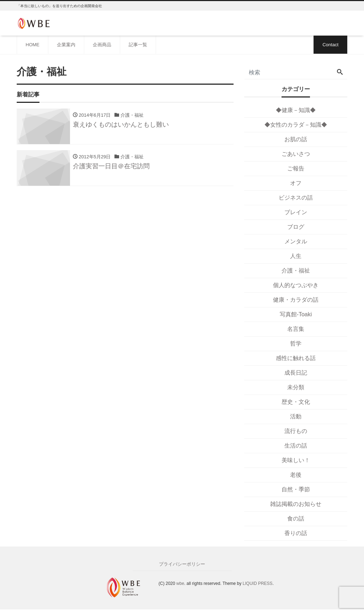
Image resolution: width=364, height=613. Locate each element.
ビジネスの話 (296, 198)
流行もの (296, 431)
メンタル (296, 241)
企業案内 (66, 45)
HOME (33, 45)
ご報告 (296, 168)
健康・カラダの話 (296, 300)
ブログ (296, 227)
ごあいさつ (296, 154)
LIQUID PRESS (258, 583)
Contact (330, 45)
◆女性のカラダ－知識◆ (296, 125)
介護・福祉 (296, 271)
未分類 (296, 387)
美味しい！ (296, 460)
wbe (180, 583)
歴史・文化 (296, 402)
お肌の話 (296, 139)
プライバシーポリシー (182, 564)
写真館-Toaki (296, 314)
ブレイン (296, 212)
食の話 (296, 519)
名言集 (296, 329)
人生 (296, 256)
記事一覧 (138, 45)
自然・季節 (296, 489)
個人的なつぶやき (296, 285)
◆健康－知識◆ (296, 110)
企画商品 (102, 45)
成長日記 (296, 373)
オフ (296, 183)
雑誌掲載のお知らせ (296, 504)
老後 (296, 475)
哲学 (296, 344)
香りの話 (296, 533)
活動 (296, 416)
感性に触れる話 (296, 358)
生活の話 (296, 446)
